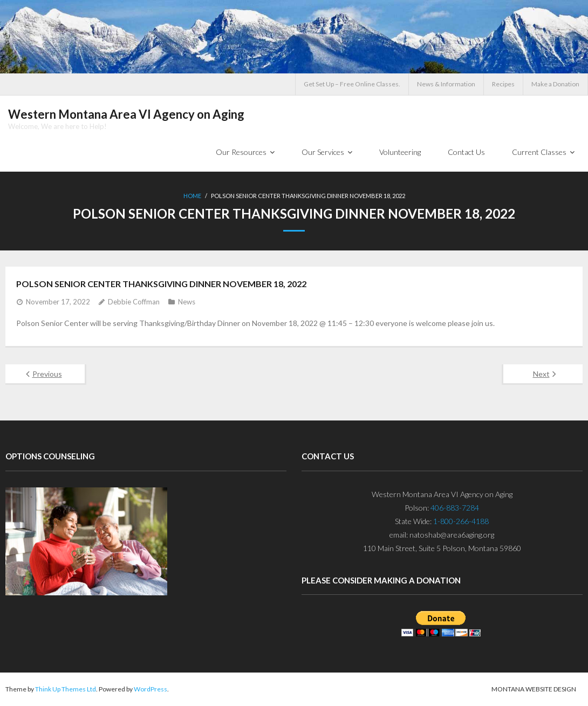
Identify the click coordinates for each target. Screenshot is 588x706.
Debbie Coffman (134, 302)
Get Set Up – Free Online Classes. (352, 84)
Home (192, 196)
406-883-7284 (455, 508)
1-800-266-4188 (461, 521)
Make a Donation (555, 84)
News (187, 302)
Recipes (503, 84)
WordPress (151, 689)
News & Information (446, 84)
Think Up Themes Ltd (66, 689)
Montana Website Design (534, 689)
